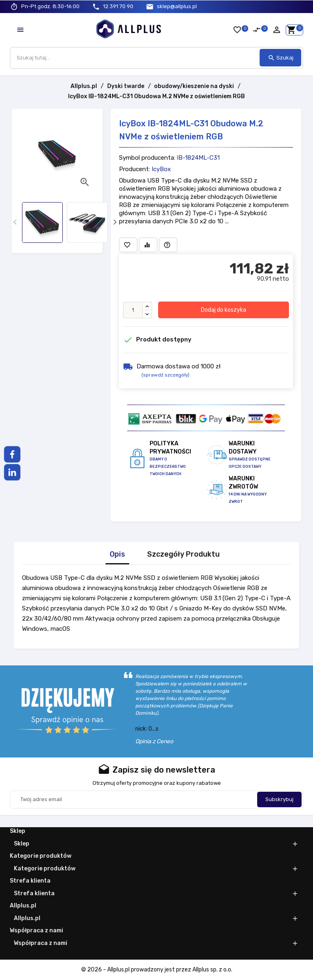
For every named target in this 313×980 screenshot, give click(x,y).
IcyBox (161, 170)
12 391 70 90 (118, 6)
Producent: (134, 170)
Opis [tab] (117, 554)
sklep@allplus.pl (177, 6)
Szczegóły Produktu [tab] (183, 554)
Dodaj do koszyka (224, 310)
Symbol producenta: (147, 158)
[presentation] (15, 222)
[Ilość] (133, 310)
